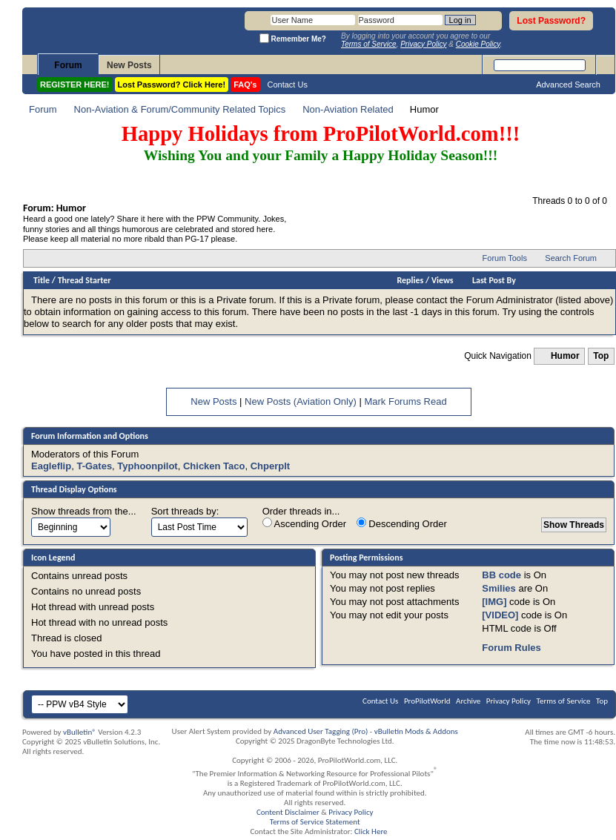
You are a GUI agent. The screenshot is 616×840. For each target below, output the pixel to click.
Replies (411, 280)
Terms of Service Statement (315, 822)
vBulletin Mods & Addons (416, 731)
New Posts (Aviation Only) (301, 401)
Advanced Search (568, 85)
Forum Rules (511, 648)
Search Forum (571, 258)
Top (601, 356)
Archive (468, 701)
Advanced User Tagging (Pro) (321, 731)
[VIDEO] (500, 615)
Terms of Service (564, 701)
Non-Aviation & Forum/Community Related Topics (180, 109)
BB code (501, 575)
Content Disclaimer (288, 812)
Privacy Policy (509, 701)
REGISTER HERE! (75, 85)
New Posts (129, 65)
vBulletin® (80, 732)
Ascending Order (304, 523)
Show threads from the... (84, 511)
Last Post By (494, 280)
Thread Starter (85, 280)
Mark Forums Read (405, 401)
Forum (68, 65)
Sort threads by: (185, 511)
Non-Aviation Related (348, 109)
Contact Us (288, 85)
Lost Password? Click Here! (172, 85)
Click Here (371, 831)
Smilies (499, 588)
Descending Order (402, 523)
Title (42, 280)
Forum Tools (505, 258)
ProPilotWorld (427, 701)
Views (443, 280)
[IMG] (494, 602)
